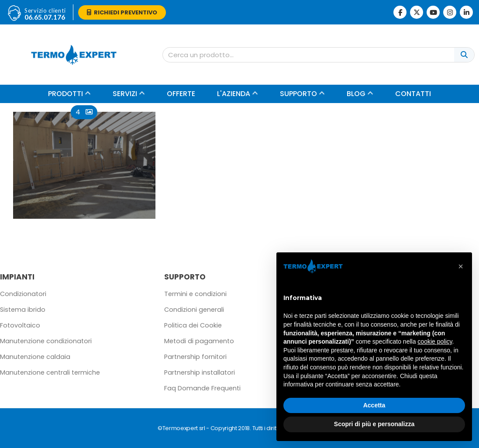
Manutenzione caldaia (35, 357)
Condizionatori (23, 294)
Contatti (413, 94)
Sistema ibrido (23, 310)
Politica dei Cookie (193, 325)
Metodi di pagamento (199, 341)
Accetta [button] (374, 405)
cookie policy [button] (435, 341)
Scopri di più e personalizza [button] (374, 424)
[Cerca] (464, 55)
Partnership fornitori (195, 357)
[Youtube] (433, 12)
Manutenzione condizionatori (46, 341)
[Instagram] (450, 12)
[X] (417, 12)
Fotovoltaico (20, 325)
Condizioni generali (194, 310)
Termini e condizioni (195, 294)
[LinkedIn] (466, 12)
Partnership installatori (200, 372)
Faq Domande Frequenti (202, 388)
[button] (461, 266)
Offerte (181, 94)
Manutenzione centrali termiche (50, 372)
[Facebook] (400, 12)
